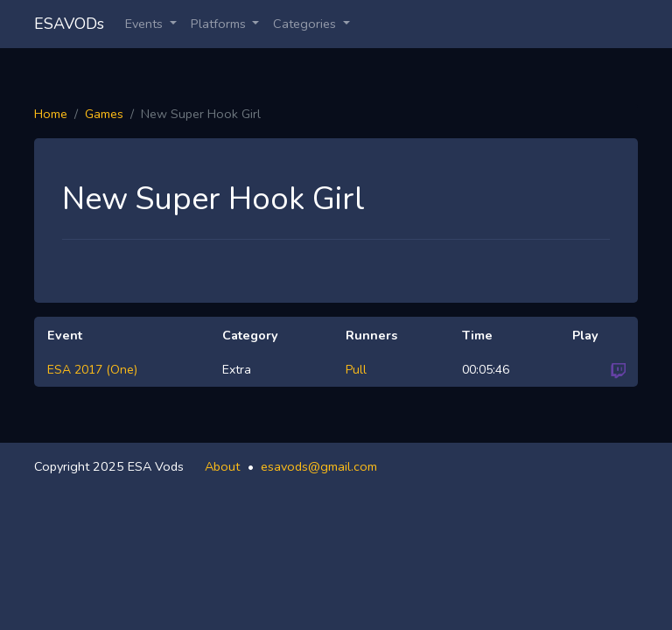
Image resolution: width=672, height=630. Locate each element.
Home (51, 114)
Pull (356, 370)
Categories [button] (306, 24)
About (222, 466)
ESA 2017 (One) (92, 370)
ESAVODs (69, 24)
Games (104, 114)
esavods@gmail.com (319, 466)
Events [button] (146, 24)
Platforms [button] (220, 24)
